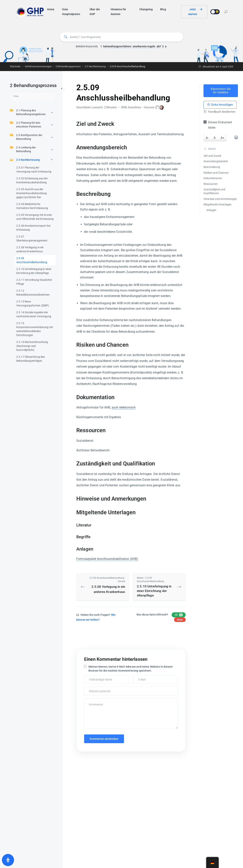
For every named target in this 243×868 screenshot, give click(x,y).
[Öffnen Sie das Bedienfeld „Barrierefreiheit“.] (8, 860)
